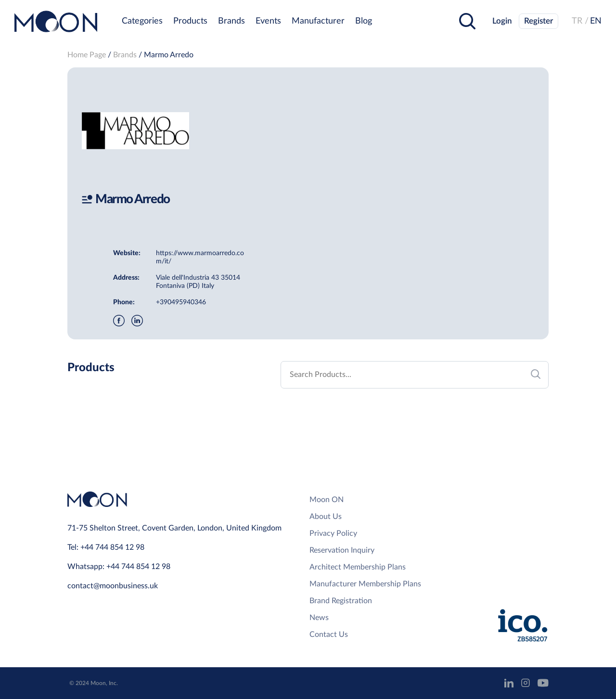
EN (596, 21)
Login (502, 21)
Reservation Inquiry (342, 550)
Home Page (87, 55)
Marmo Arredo (169, 55)
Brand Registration (341, 601)
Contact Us (329, 634)
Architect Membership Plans (358, 567)
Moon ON (327, 500)
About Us (326, 517)
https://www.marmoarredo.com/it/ (200, 257)
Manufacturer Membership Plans (365, 584)
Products (190, 21)
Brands (231, 21)
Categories (142, 21)
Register (539, 21)
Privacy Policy (333, 533)
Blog (364, 21)
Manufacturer (318, 21)
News (319, 618)
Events (268, 21)
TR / (580, 21)
